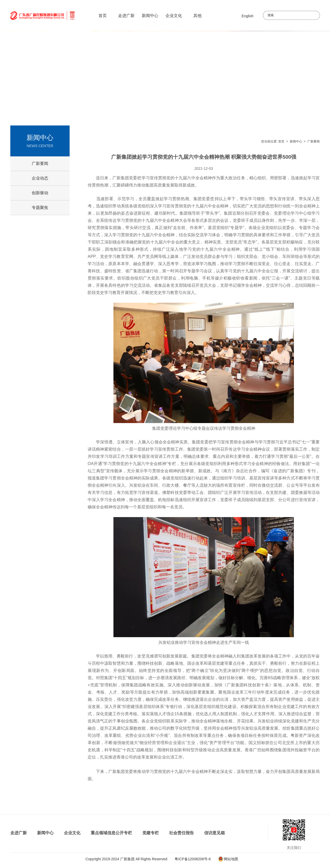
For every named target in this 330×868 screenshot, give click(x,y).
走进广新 (126, 16)
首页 (103, 16)
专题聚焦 (40, 208)
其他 (197, 16)
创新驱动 (40, 193)
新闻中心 (150, 16)
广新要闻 (313, 141)
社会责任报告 (181, 833)
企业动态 (40, 178)
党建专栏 (151, 833)
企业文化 (174, 16)
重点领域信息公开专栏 (111, 833)
